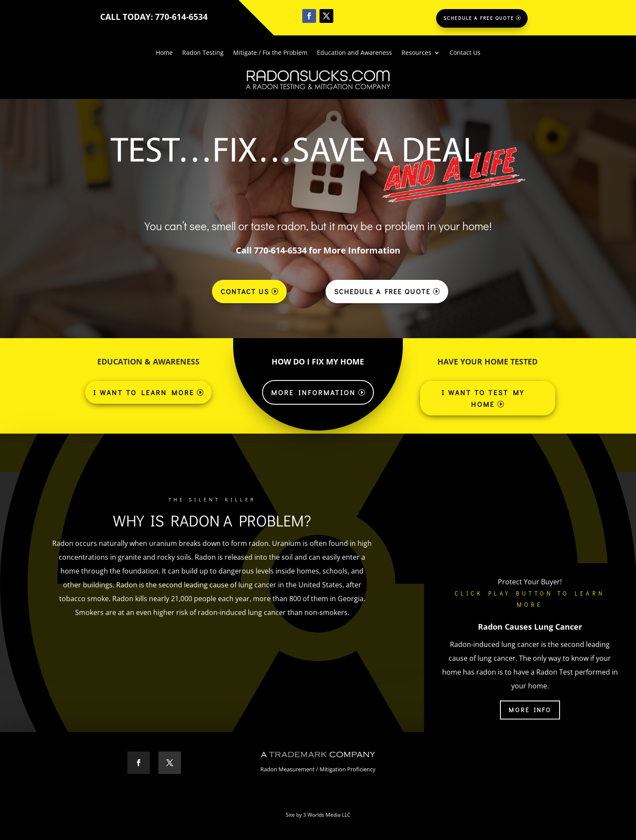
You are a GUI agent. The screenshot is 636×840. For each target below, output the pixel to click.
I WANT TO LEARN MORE (144, 392)
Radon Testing (203, 53)
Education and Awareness (354, 53)
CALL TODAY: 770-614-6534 (154, 17)
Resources (416, 53)
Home (164, 53)
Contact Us (465, 53)
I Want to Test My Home (483, 398)
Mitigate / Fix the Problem (270, 53)
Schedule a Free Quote (479, 18)
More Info (530, 710)
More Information (313, 392)
